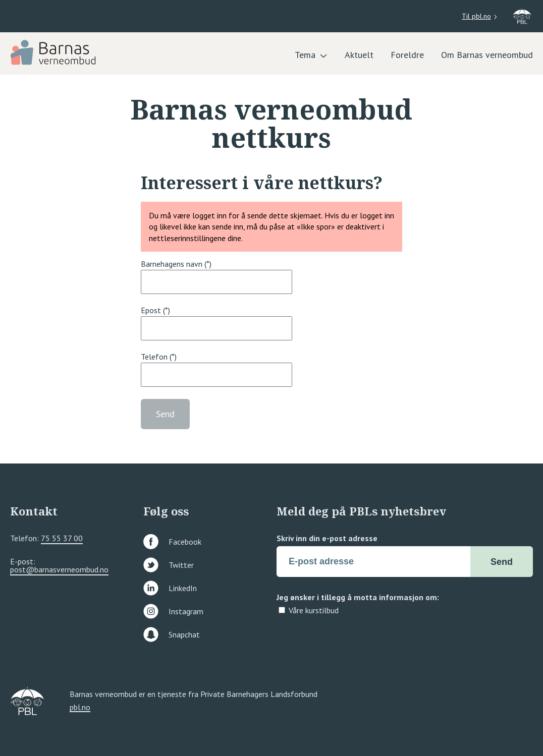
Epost (151, 310)
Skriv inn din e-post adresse (327, 538)
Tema (305, 55)
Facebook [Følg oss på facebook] (172, 542)
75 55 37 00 (62, 538)
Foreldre (407, 55)
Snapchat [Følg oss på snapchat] (172, 634)
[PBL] (54, 51)
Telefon (154, 357)
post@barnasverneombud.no (59, 569)
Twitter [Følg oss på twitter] (169, 565)
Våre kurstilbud (314, 610)
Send (165, 414)
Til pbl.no (476, 16)
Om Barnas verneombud (487, 55)
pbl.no (80, 708)
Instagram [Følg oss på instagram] (173, 611)
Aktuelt (359, 55)
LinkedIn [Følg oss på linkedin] (170, 588)
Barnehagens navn (172, 264)
